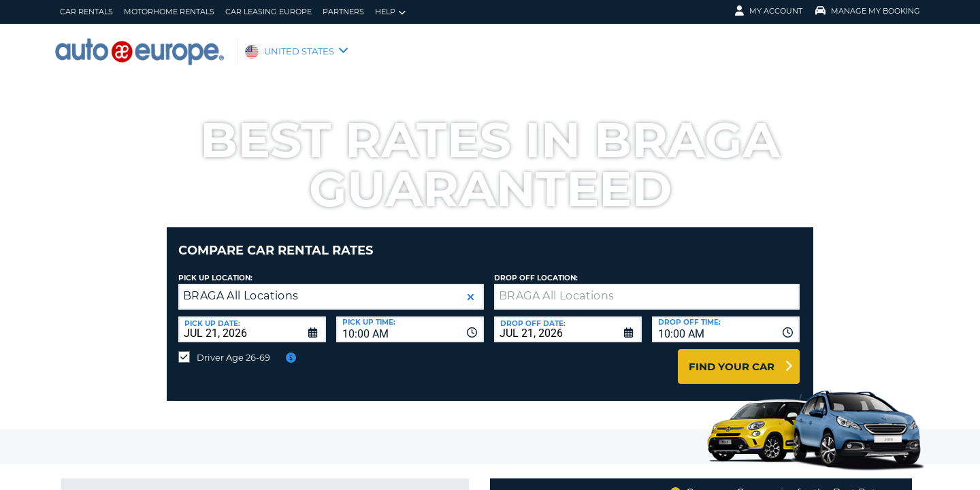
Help (390, 12)
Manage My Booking (868, 11)
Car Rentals (86, 12)
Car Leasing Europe (268, 12)
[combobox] (410, 319)
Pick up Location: (215, 268)
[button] (471, 287)
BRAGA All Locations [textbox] (241, 285)
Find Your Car (732, 356)
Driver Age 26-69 (233, 347)
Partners (343, 12)
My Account (769, 11)
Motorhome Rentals (169, 12)
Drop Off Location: (536, 268)
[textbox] (647, 287)
